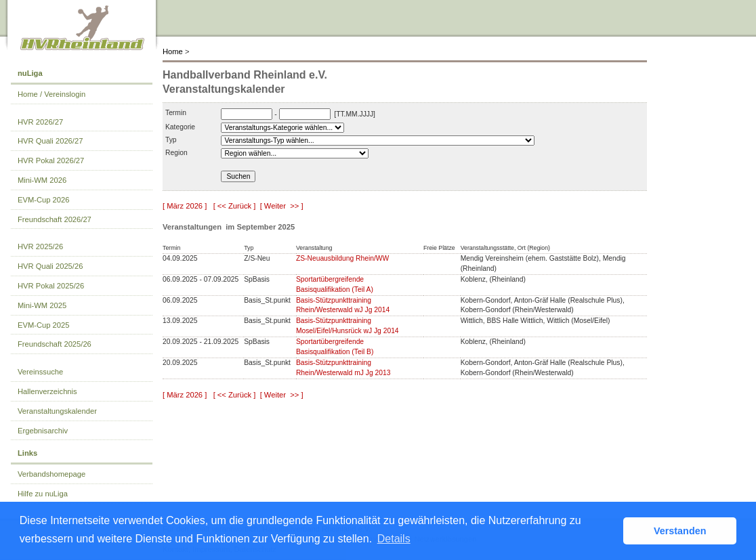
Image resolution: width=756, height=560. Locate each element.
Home (173, 51)
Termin (176, 113)
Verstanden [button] (680, 531)
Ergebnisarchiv (43, 431)
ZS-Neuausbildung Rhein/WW (342, 258)
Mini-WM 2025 (42, 305)
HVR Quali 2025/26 (50, 266)
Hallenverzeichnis (47, 391)
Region (176, 153)
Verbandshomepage (51, 474)
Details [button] (394, 539)
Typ (171, 140)
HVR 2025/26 (40, 246)
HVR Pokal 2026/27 (51, 160)
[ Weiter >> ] (282, 206)
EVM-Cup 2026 (44, 200)
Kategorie (180, 127)
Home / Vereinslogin (51, 94)
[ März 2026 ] (185, 206)
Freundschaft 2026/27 (55, 219)
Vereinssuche (40, 372)
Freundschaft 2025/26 (55, 344)
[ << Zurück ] (235, 206)
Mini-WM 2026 (42, 180)
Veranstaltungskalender (57, 411)
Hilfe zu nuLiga (43, 494)
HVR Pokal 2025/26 (51, 286)
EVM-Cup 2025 (44, 325)
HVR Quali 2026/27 (50, 141)
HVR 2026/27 (40, 122)
